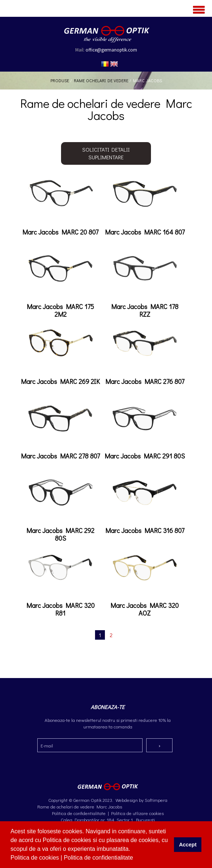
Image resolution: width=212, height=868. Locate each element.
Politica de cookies (36, 858)
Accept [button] (188, 845)
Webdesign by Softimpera (141, 800)
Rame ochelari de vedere (101, 80)
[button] (136, 859)
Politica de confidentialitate (99, 858)
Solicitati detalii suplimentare (106, 153)
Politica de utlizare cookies (137, 813)
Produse (60, 80)
